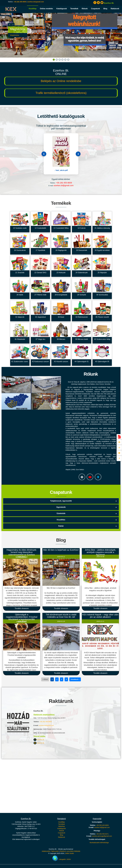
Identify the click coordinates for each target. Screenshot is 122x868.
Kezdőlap (33, 9)
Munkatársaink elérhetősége (99, 843)
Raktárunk (115, 9)
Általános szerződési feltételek (70, 851)
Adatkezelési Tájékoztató (50, 851)
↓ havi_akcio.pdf (61, 170)
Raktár (61, 526)
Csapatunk (95, 9)
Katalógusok (62, 9)
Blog (105, 9)
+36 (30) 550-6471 (102, 834)
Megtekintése (15, 35)
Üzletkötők (61, 513)
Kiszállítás (61, 520)
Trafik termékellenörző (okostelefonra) (61, 93)
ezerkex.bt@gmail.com (36, 2)
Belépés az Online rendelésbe (61, 81)
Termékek (74, 9)
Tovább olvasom (22, 608)
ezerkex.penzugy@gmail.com (102, 836)
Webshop (62, 826)
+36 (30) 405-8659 (20, 2)
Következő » (75, 679)
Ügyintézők (61, 507)
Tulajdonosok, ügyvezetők (61, 501)
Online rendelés (46, 9)
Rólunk (85, 9)
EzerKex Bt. (39, 740)
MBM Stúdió (70, 853)
